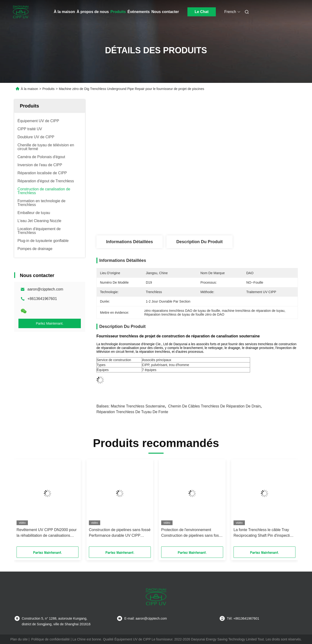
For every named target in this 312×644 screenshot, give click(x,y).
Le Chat (202, 12)
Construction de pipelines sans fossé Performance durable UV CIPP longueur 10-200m (120, 533)
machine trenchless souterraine (138, 406)
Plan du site (19, 639)
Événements (139, 12)
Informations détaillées (130, 242)
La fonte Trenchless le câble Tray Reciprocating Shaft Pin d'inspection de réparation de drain (264, 533)
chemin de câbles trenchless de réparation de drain (214, 406)
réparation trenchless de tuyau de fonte (132, 412)
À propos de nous (93, 12)
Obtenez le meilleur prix (222, 220)
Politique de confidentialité (50, 639)
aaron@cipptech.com (45, 289)
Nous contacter (165, 12)
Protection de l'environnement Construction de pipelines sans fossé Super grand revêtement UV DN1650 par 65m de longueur (192, 533)
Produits (118, 12)
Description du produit (199, 242)
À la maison (65, 12)
